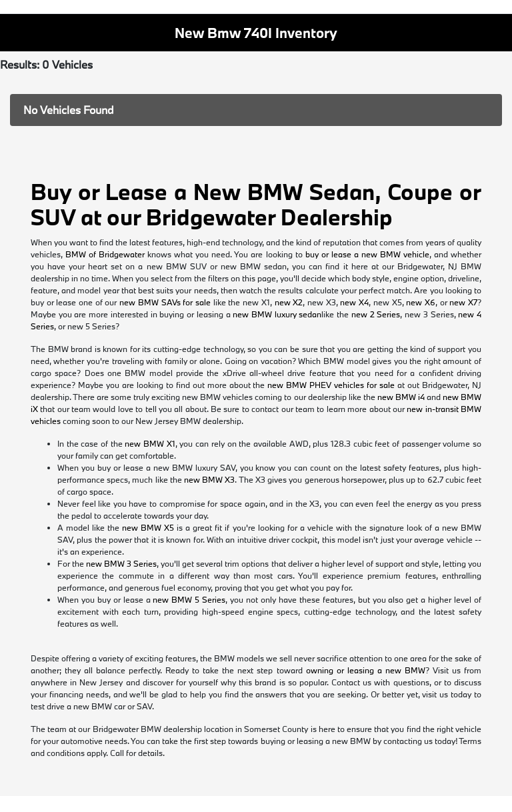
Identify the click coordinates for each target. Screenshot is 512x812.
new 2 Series (376, 314)
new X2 (289, 302)
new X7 (463, 302)
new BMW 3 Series (121, 563)
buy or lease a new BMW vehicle (367, 254)
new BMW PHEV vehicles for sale (331, 385)
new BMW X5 (148, 527)
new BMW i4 (401, 397)
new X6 (421, 302)
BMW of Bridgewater (105, 254)
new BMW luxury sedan (277, 314)
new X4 (354, 302)
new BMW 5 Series (189, 599)
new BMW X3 (209, 479)
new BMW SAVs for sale (165, 302)
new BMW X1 (150, 443)
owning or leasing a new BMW (366, 670)
